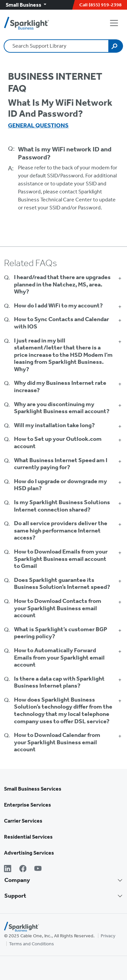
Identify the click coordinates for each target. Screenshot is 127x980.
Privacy (108, 936)
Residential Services (28, 837)
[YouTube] (38, 869)
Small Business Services (33, 789)
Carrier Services (23, 821)
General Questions (38, 125)
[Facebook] (23, 869)
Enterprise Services (27, 805)
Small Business (24, 5)
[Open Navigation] (115, 23)
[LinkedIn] (8, 869)
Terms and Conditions (31, 944)
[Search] (116, 46)
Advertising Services (29, 853)
